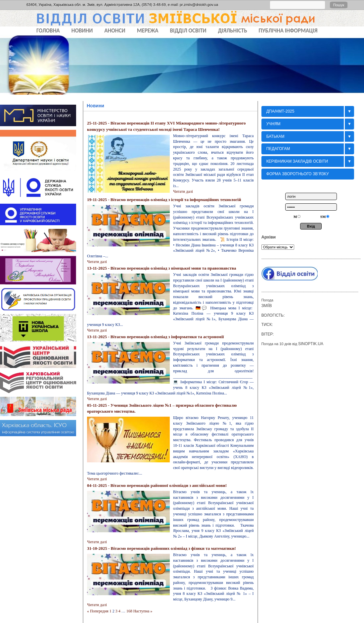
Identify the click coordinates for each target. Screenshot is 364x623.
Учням (273, 124)
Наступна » (143, 611)
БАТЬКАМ (275, 136)
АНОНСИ (115, 31)
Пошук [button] (339, 5)
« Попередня (98, 611)
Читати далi (183, 191)
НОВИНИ (82, 31)
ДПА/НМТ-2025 (280, 111)
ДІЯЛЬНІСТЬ (233, 31)
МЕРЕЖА (148, 31)
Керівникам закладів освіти (297, 161)
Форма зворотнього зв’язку (298, 174)
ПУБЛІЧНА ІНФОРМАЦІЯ (288, 31)
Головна (48, 31)
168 (129, 611)
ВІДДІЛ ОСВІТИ (188, 31)
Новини (95, 106)
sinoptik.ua (311, 344)
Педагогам (278, 149)
